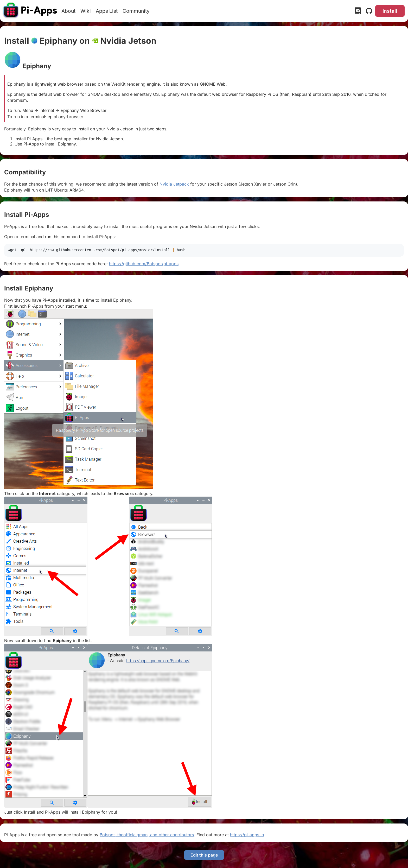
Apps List (107, 11)
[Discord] (358, 12)
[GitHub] (369, 12)
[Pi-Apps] (30, 11)
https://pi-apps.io (247, 835)
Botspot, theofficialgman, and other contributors (147, 835)
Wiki (86, 11)
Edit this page (204, 855)
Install (390, 11)
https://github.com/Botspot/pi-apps (144, 264)
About (68, 11)
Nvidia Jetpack (174, 184)
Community (136, 11)
